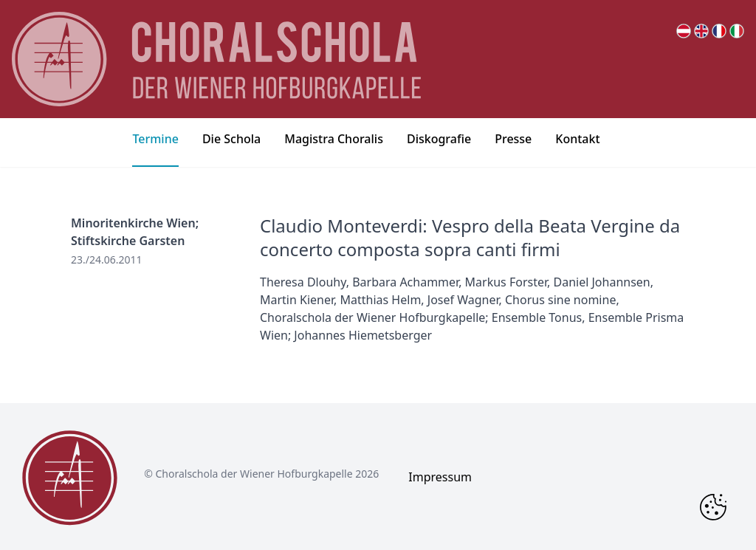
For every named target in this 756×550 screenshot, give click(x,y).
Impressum (440, 477)
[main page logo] (216, 59)
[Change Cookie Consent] (713, 507)
